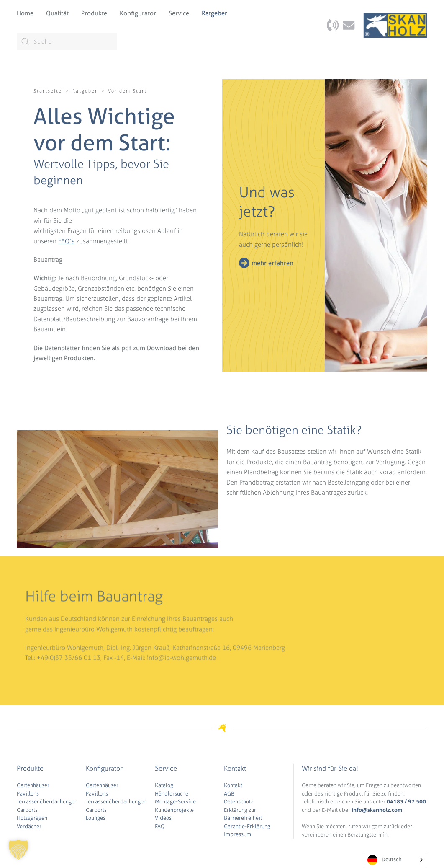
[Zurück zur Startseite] (395, 25)
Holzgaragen (32, 818)
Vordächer (29, 826)
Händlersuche (172, 794)
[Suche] (67, 41)
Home (25, 13)
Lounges (96, 818)
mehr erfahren (272, 263)
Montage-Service (175, 802)
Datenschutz (239, 802)
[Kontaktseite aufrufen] (333, 25)
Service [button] (179, 13)
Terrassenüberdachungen (47, 802)
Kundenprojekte (174, 810)
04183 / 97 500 (406, 802)
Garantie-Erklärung (247, 826)
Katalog (164, 785)
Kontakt (233, 785)
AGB (229, 794)
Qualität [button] (57, 13)
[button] (18, 850)
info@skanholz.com (377, 810)
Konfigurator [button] (138, 13)
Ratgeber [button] (214, 13)
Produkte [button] (94, 13)
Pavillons (28, 794)
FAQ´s (66, 241)
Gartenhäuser (33, 785)
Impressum (237, 834)
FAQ (160, 826)
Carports (27, 810)
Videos (163, 818)
